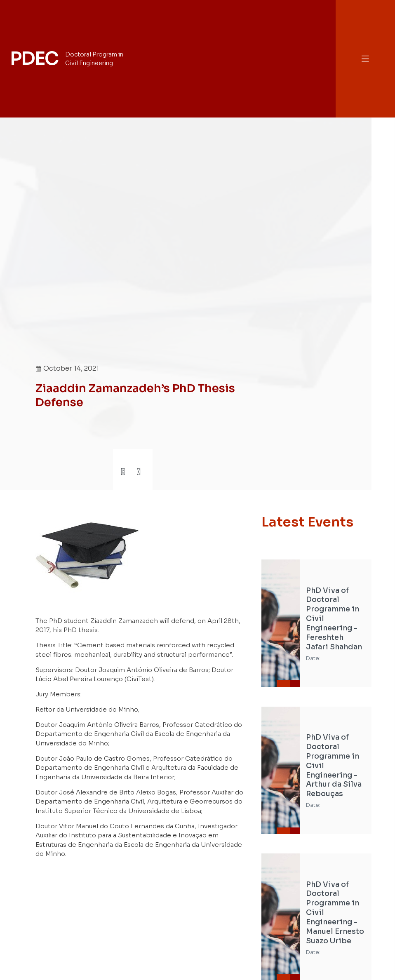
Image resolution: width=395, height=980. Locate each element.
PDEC (34, 59)
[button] (365, 59)
